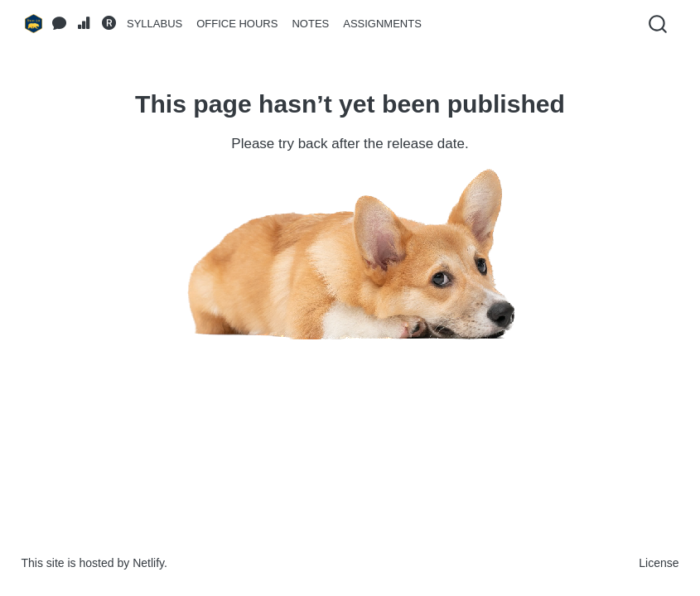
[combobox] (659, 24)
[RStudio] (109, 24)
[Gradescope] (84, 24)
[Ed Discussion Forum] (60, 24)
